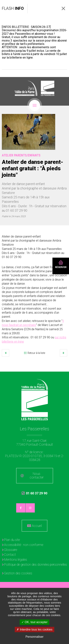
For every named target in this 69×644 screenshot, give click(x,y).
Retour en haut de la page (63, 377)
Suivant (63, 353)
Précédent (6, 353)
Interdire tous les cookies (34, 630)
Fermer (63, 8)
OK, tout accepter (35, 622)
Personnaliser (35, 637)
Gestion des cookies (18, 573)
